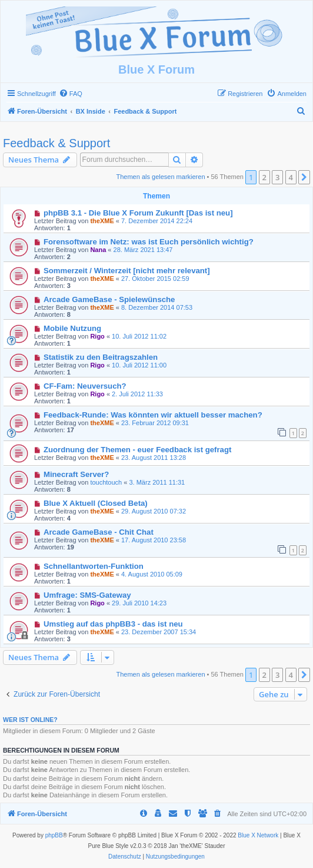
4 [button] (291, 177)
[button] (304, 177)
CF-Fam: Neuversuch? (85, 386)
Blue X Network (258, 835)
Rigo (97, 336)
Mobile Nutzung (72, 328)
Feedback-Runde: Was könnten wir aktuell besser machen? (153, 415)
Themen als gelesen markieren (161, 177)
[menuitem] (71, 94)
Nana (98, 250)
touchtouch (106, 482)
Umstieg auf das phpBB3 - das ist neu (113, 624)
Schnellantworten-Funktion (94, 566)
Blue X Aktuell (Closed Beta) (96, 503)
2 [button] (264, 177)
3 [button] (277, 177)
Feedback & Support (56, 143)
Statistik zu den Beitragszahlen (101, 357)
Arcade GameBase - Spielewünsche (109, 299)
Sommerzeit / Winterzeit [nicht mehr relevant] (127, 271)
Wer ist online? (30, 720)
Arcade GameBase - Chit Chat (99, 532)
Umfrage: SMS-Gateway (87, 595)
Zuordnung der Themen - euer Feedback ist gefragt (137, 450)
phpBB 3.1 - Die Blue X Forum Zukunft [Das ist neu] (138, 213)
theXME (102, 221)
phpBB (54, 835)
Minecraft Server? (76, 474)
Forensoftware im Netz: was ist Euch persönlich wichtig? (149, 242)
